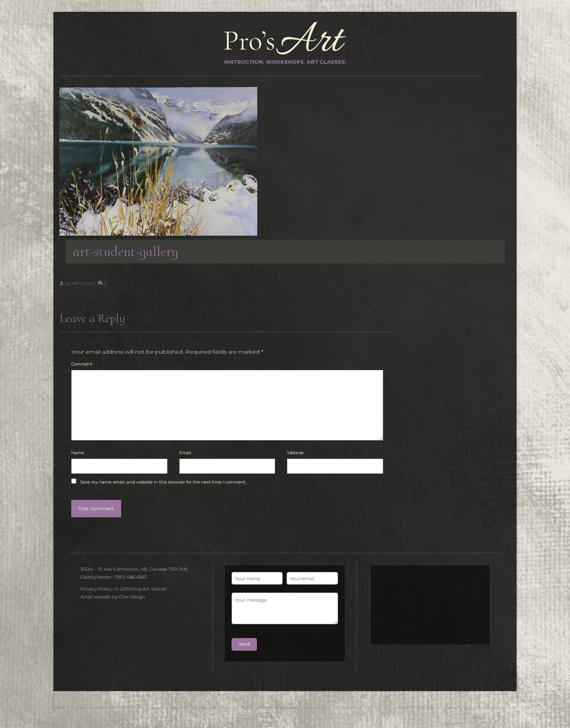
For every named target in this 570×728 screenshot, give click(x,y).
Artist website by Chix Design (113, 597)
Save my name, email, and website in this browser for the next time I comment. (163, 482)
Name (79, 453)
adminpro (82, 283)
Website (295, 453)
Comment (83, 364)
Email (187, 453)
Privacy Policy (96, 589)
